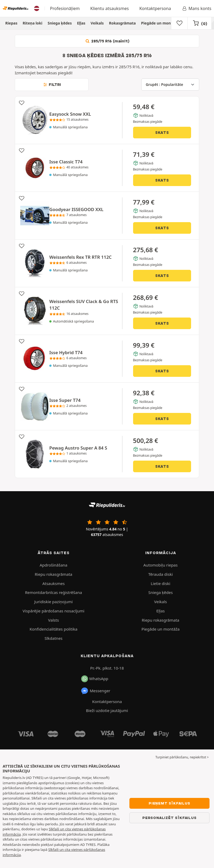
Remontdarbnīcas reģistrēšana (53, 592)
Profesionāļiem (65, 8)
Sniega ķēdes (60, 23)
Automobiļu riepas (160, 565)
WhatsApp (95, 679)
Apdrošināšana (53, 565)
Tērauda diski (160, 574)
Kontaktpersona (155, 8)
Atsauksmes (54, 583)
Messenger (96, 691)
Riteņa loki (33, 23)
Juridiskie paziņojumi (53, 602)
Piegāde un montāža (160, 23)
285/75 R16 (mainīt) (107, 41)
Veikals (97, 23)
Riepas (11, 23)
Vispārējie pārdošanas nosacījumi (53, 611)
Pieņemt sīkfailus (169, 803)
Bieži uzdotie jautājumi (107, 710)
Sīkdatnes (53, 638)
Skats (162, 133)
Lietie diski (160, 583)
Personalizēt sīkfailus (169, 818)
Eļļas (81, 23)
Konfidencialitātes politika (53, 629)
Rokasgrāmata (122, 23)
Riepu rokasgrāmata (53, 574)
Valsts (54, 620)
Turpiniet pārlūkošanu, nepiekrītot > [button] (182, 757)
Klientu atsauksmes (110, 8)
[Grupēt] (170, 85)
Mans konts (196, 8)
